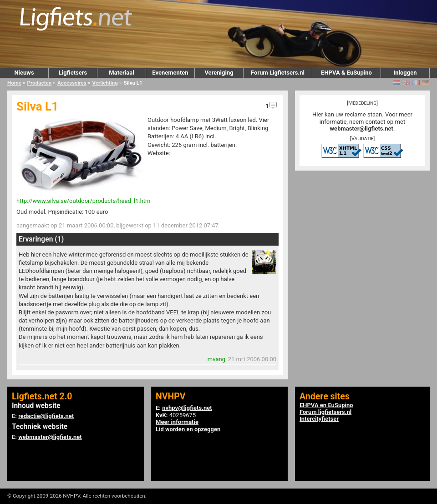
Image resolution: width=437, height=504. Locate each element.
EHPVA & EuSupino (346, 73)
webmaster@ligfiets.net (362, 129)
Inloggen (405, 73)
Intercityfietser (319, 419)
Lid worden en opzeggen (188, 429)
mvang (216, 359)
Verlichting (105, 83)
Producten (40, 83)
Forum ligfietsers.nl (325, 412)
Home (14, 83)
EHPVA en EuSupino (326, 405)
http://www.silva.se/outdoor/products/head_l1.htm (83, 201)
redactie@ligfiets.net (46, 416)
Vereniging (219, 73)
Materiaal (121, 73)
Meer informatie (177, 422)
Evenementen (170, 73)
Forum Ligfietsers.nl (278, 73)
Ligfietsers (73, 73)
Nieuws (24, 73)
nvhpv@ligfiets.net (187, 408)
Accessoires (72, 83)
